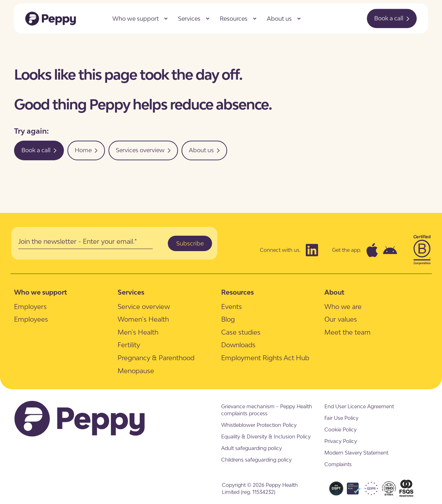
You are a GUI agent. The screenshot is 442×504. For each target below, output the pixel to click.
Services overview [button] (143, 150)
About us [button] (204, 150)
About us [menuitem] (279, 19)
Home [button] (86, 150)
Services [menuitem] (189, 19)
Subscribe (190, 243)
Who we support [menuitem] (136, 19)
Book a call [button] (392, 18)
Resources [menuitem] (234, 19)
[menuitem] (166, 19)
